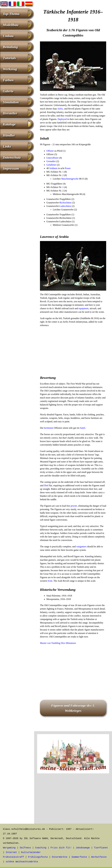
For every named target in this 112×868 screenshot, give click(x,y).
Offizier (50, 151)
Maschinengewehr (70, 179)
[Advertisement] (73, 350)
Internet (11, 852)
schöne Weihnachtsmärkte (22, 862)
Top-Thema (11, 14)
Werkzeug (10, 69)
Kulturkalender (31, 852)
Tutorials (9, 58)
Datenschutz (12, 157)
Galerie (8, 91)
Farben (8, 80)
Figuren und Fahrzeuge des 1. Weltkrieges (73, 708)
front (50, 581)
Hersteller (10, 113)
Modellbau (11, 25)
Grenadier (51, 161)
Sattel (83, 428)
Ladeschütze (65, 206)
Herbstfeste (99, 857)
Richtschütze (66, 203)
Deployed (62, 119)
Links (7, 146)
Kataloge (9, 124)
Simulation (11, 102)
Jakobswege (83, 848)
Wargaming (9, 848)
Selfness (25, 848)
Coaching (41, 848)
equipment (84, 308)
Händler (9, 135)
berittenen (49, 428)
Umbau (8, 36)
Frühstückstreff (13, 857)
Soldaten (53, 168)
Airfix (60, 109)
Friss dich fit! (61, 848)
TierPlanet (101, 848)
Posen (68, 168)
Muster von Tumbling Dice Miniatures (58, 643)
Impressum (11, 168)
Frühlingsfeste (38, 857)
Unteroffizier (52, 158)
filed (46, 485)
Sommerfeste (79, 857)
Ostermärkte (60, 857)
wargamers (81, 547)
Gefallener (51, 165)
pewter (74, 506)
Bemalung (10, 47)
